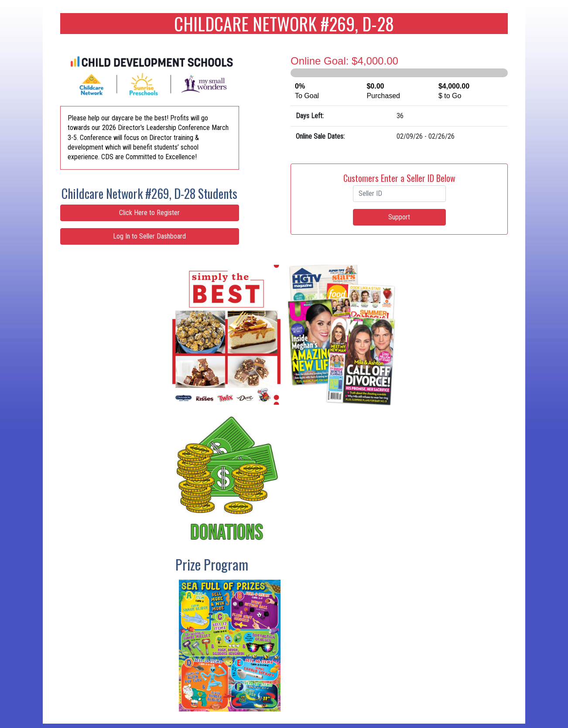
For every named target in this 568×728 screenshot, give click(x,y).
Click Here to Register (149, 213)
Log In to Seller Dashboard (149, 236)
